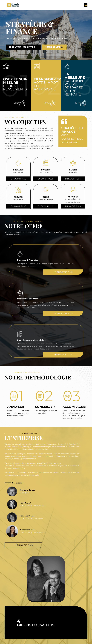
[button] (86, 5)
